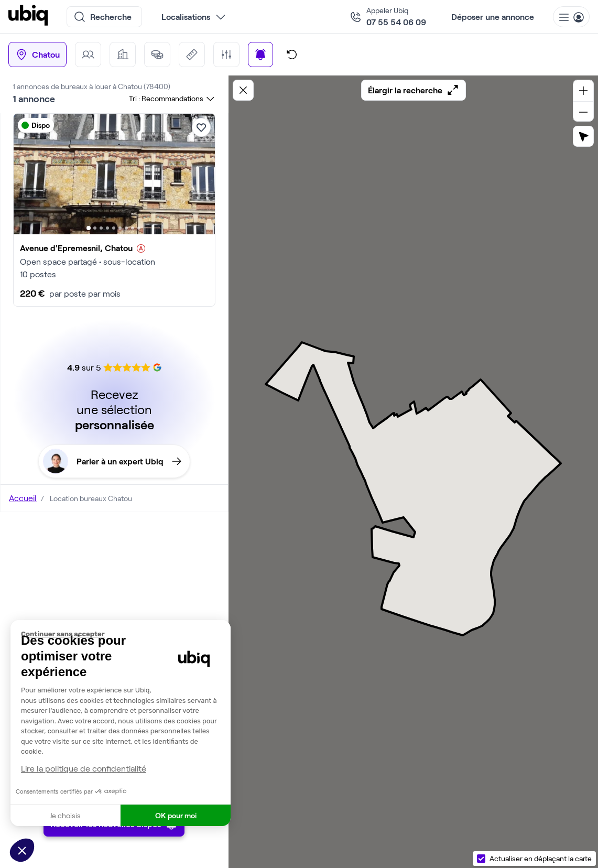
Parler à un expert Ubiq (112, 461)
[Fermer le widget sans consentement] (126, 634)
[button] (22, 850)
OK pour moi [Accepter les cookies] (176, 815)
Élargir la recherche (414, 90)
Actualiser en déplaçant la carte (541, 858)
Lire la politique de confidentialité (84, 768)
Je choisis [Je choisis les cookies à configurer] (65, 815)
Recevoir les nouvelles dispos (114, 839)
